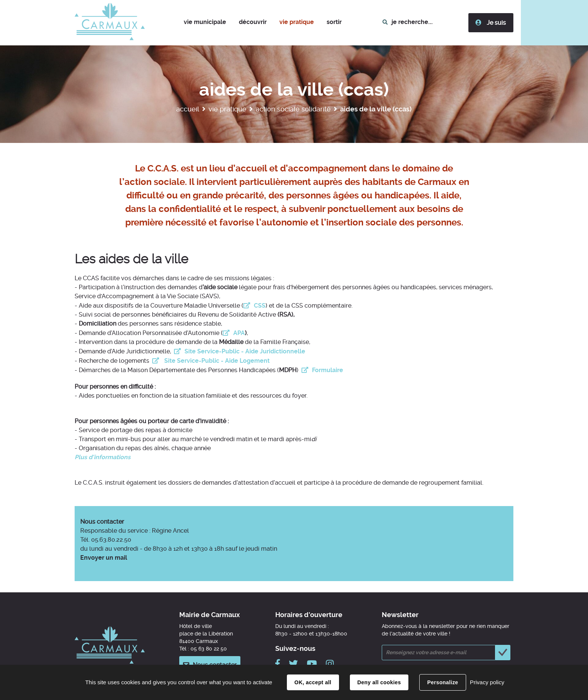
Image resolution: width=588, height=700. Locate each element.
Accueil (188, 109)
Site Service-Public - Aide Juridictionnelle (245, 351)
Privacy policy (487, 682)
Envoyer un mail (104, 558)
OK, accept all (313, 682)
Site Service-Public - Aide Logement (216, 361)
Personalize (442, 682)
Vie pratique (227, 109)
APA (239, 333)
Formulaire (328, 370)
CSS (260, 306)
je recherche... (412, 22)
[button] (205, 23)
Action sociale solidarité (293, 109)
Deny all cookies (379, 682)
